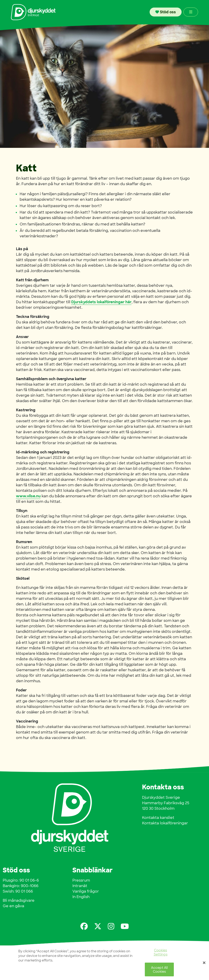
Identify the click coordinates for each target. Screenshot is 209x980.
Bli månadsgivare (19, 900)
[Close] (204, 964)
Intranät (80, 886)
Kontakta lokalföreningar (165, 823)
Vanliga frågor (86, 891)
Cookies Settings (161, 953)
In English (81, 897)
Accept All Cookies (159, 970)
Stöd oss (166, 12)
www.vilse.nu (28, 496)
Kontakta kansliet (158, 818)
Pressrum (81, 880)
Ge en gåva (13, 906)
